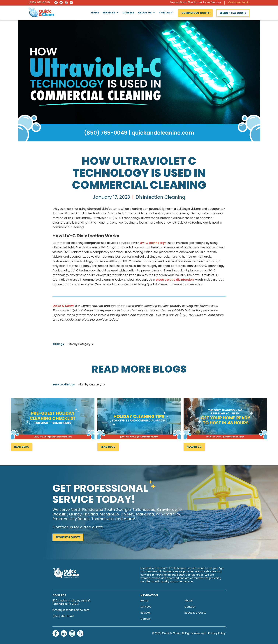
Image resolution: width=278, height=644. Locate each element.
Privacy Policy (217, 633)
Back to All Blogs (64, 385)
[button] (111, 13)
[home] (41, 12)
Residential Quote (233, 13)
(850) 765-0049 (39, 3)
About (188, 601)
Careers (128, 13)
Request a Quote (68, 537)
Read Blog (22, 447)
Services (146, 607)
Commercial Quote (195, 13)
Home (95, 13)
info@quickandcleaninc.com (71, 610)
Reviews (146, 613)
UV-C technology (153, 243)
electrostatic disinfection (175, 280)
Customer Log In (239, 3)
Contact (166, 13)
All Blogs (58, 344)
